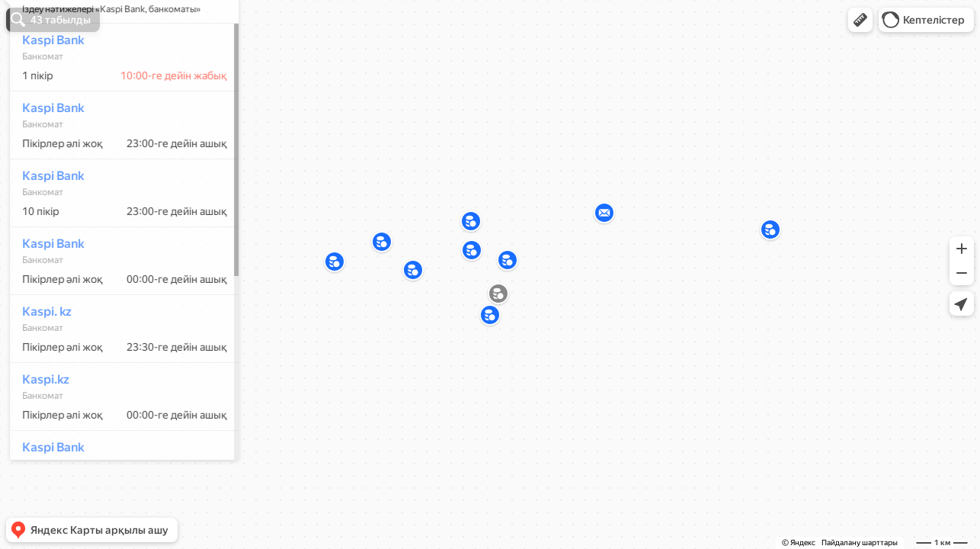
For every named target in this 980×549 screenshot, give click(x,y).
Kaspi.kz (39, 424)
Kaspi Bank (46, 85)
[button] (860, 20)
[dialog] (117, 272)
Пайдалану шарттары (860, 543)
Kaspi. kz (40, 356)
